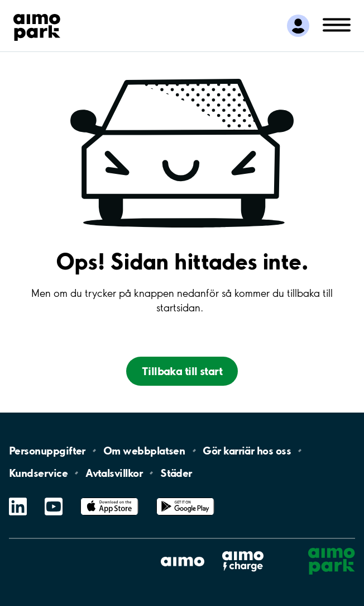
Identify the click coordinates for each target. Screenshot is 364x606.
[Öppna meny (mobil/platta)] (337, 24)
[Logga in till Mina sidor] (298, 26)
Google (185, 498)
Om (144, 451)
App (109, 498)
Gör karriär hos (247, 451)
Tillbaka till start (182, 371)
